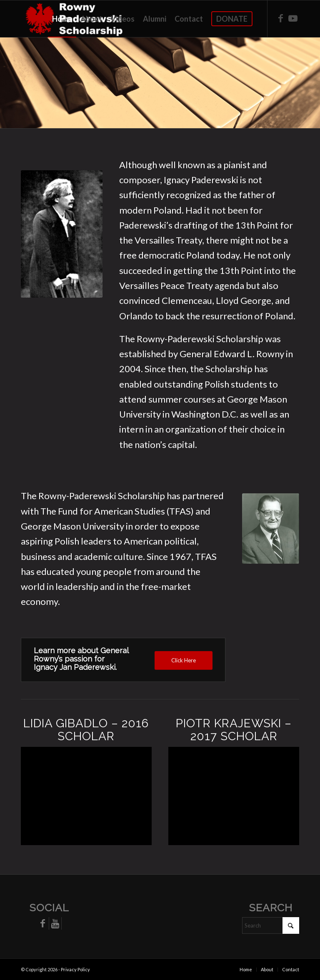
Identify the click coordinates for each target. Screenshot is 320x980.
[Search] (271, 925)
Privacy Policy (75, 969)
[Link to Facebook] (280, 18)
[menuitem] (62, 19)
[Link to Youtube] (293, 18)
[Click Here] (184, 660)
